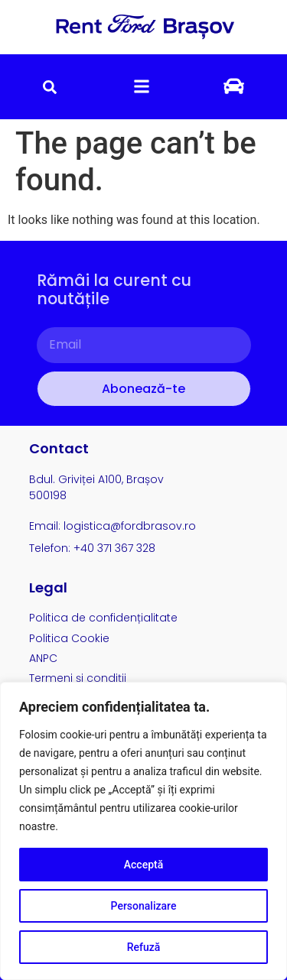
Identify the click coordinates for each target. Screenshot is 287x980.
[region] (143, 831)
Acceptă (143, 865)
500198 (48, 495)
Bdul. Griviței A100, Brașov (96, 479)
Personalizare (144, 906)
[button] (50, 87)
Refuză (144, 947)
